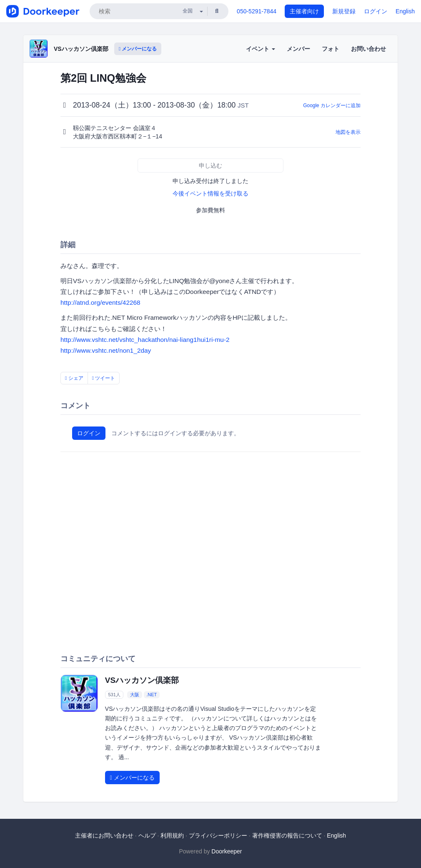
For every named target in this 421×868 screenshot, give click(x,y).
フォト (331, 49)
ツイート (104, 378)
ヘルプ (147, 835)
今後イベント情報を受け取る (210, 193)
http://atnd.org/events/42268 (100, 302)
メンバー (298, 49)
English (405, 11)
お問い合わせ (368, 49)
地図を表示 (348, 132)
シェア (74, 378)
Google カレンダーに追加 (332, 105)
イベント (261, 49)
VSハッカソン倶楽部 (81, 49)
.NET (152, 695)
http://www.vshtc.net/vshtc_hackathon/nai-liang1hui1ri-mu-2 (145, 340)
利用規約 (172, 835)
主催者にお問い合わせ (104, 835)
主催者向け (304, 11)
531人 (114, 695)
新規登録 (344, 11)
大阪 (135, 695)
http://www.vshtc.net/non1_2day (106, 350)
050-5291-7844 (257, 11)
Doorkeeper (227, 851)
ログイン (376, 11)
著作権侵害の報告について (287, 835)
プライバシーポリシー (218, 835)
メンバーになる (138, 49)
